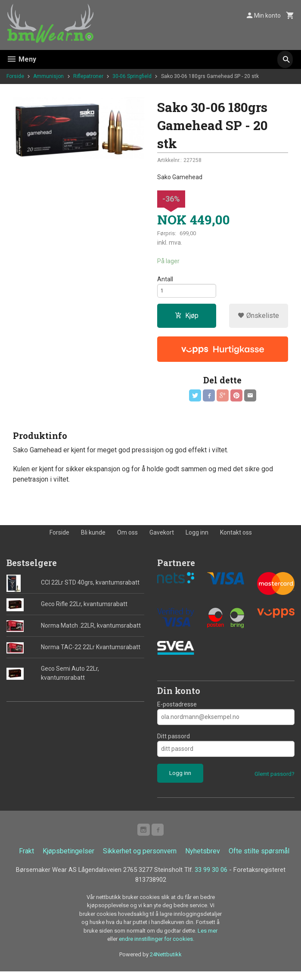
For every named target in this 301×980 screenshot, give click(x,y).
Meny (21, 59)
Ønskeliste (258, 319)
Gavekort (162, 538)
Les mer (208, 939)
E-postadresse (177, 709)
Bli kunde (93, 538)
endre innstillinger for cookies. (157, 947)
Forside (15, 76)
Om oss (127, 538)
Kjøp (187, 319)
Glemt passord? (275, 779)
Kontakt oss (236, 538)
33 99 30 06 (245, 877)
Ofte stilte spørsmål (259, 858)
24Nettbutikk (166, 963)
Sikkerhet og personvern (140, 858)
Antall (165, 280)
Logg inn (197, 538)
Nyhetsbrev (203, 858)
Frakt (26, 858)
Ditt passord (174, 741)
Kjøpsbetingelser (68, 858)
